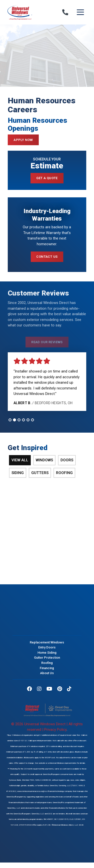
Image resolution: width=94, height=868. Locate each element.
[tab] (10, 420)
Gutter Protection (47, 658)
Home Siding (47, 652)
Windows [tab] (44, 460)
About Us (47, 673)
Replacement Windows (47, 642)
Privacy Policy (55, 730)
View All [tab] (20, 460)
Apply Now (23, 140)
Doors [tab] (67, 460)
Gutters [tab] (40, 473)
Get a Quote (47, 178)
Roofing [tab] (64, 473)
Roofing (47, 663)
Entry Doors (47, 647)
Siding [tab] (18, 473)
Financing (47, 668)
